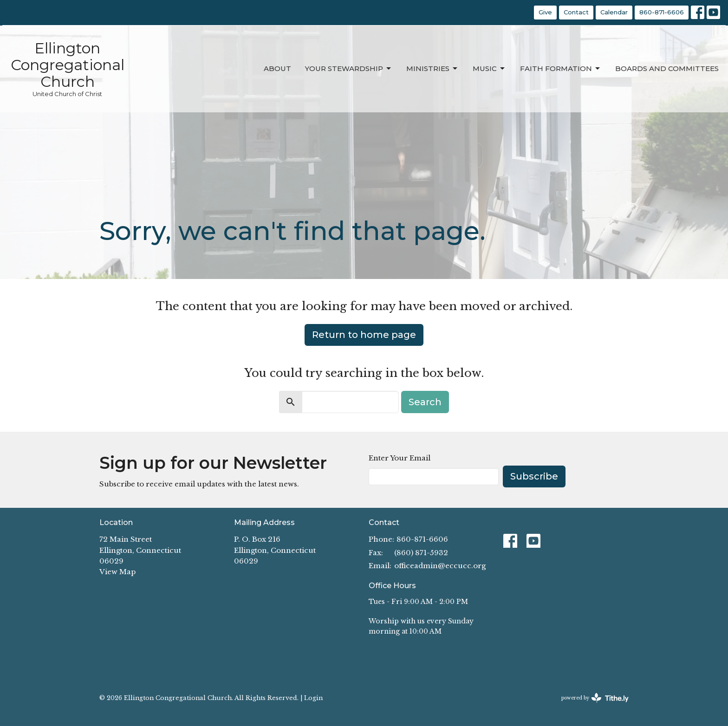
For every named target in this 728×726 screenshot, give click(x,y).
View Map (117, 572)
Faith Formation (561, 69)
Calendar (614, 12)
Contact (576, 12)
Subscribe (534, 476)
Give (545, 12)
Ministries (432, 69)
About (277, 68)
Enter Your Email (400, 458)
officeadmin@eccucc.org (440, 566)
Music (489, 69)
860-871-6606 (662, 12)
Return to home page (364, 335)
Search (425, 402)
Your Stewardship (349, 69)
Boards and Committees (667, 68)
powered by (595, 698)
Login (313, 698)
